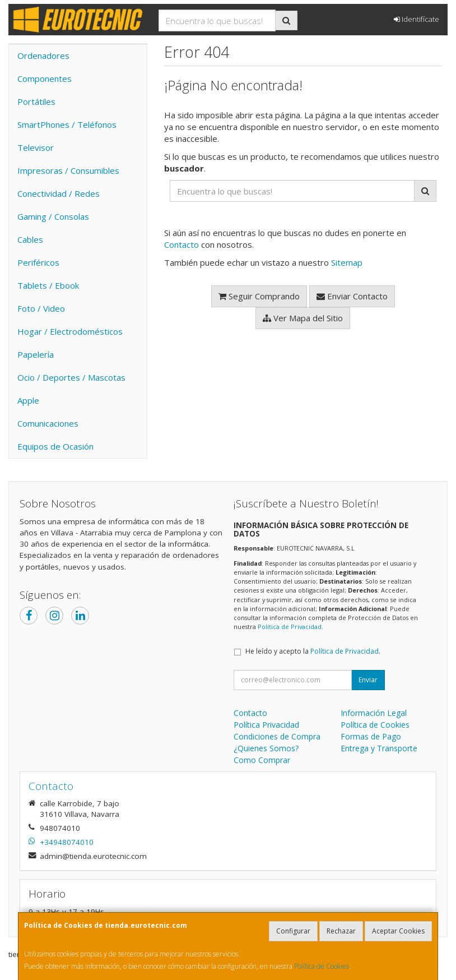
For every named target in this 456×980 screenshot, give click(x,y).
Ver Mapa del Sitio (303, 318)
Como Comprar (262, 760)
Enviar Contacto (352, 296)
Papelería (36, 354)
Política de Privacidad (290, 627)
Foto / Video (41, 308)
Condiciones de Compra (277, 736)
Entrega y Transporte (379, 748)
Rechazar (341, 931)
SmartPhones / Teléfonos (67, 124)
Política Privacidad (266, 725)
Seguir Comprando (259, 296)
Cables (30, 239)
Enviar (368, 680)
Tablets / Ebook (48, 285)
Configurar (293, 931)
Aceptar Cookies (398, 931)
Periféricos (38, 262)
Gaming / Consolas (53, 216)
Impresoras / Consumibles (68, 170)
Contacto (182, 244)
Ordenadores (43, 56)
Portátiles (36, 101)
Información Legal (374, 713)
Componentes (45, 78)
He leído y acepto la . (313, 651)
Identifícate (417, 19)
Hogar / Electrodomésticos (70, 331)
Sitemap (347, 262)
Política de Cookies (322, 966)
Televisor (36, 147)
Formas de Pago (371, 736)
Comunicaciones (48, 423)
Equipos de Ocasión (55, 446)
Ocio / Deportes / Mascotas (71, 377)
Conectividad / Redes (59, 193)
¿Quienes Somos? (266, 748)
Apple (28, 400)
